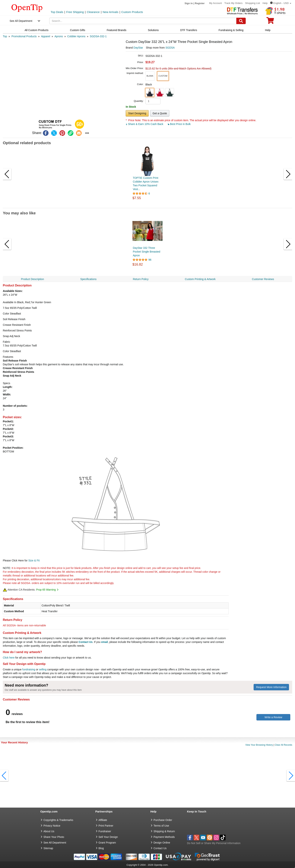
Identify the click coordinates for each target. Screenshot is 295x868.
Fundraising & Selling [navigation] (231, 30)
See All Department (21, 21)
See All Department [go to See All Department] (55, 843)
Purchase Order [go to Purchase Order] (163, 820)
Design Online (162, 843)
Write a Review (273, 717)
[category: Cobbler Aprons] (76, 36)
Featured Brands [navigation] (116, 30)
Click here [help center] (9, 658)
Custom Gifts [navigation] (78, 30)
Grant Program (107, 843)
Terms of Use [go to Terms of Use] (161, 826)
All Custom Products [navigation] (37, 30)
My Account (215, 3)
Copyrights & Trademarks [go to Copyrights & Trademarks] (58, 820)
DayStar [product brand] (138, 48)
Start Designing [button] (137, 113)
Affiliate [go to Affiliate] (103, 820)
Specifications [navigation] (88, 279)
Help (265, 3)
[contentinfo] (27, 8)
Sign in (189, 3)
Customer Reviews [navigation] (263, 279)
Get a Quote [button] (160, 113)
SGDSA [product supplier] (170, 48)
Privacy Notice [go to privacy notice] (52, 826)
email (105, 642)
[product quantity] (153, 101)
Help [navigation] (268, 30)
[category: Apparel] (46, 36)
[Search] (241, 21)
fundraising (29, 669)
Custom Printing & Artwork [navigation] (200, 279)
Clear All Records (283, 745)
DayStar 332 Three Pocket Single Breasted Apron (147, 252)
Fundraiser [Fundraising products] (105, 831)
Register (200, 3)
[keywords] (143, 21)
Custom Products (132, 12)
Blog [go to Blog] (101, 848)
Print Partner (106, 826)
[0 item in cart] (270, 22)
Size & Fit (34, 560)
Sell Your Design (108, 837)
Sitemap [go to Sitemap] (48, 848)
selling (43, 669)
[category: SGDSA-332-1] (98, 36)
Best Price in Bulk (179, 124)
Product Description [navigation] (33, 279)
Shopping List (253, 3)
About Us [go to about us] (49, 831)
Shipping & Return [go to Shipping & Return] (164, 831)
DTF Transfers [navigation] (189, 30)
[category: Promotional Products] (24, 36)
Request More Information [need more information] (271, 687)
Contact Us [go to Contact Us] (160, 848)
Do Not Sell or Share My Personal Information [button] (214, 843)
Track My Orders (233, 3)
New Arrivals (111, 12)
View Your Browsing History (259, 745)
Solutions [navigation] (153, 30)
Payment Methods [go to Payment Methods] (164, 837)
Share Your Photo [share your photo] (54, 837)
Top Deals (57, 12)
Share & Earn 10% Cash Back (145, 124)
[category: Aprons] (59, 36)
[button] (281, 3)
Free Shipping (75, 12)
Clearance (93, 12)
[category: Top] (5, 36)
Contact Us (86, 642)
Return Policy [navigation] (141, 279)
